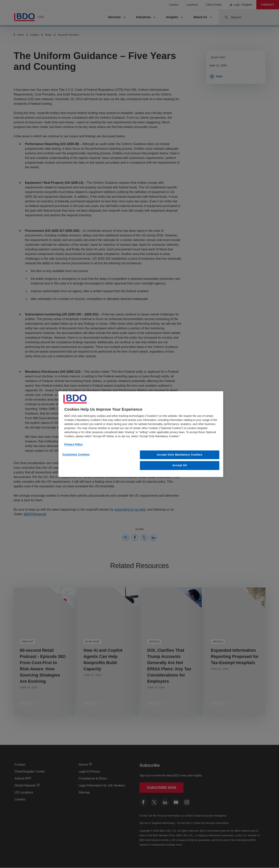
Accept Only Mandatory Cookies (180, 455)
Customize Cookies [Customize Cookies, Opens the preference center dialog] (76, 454)
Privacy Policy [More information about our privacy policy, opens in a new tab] (74, 444)
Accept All (180, 465)
